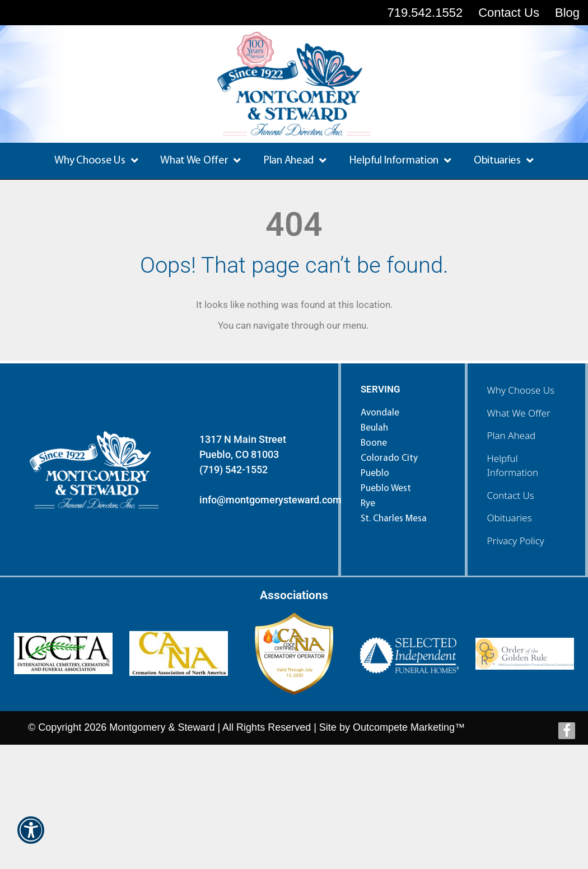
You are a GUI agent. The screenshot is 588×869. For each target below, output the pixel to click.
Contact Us (511, 495)
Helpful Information (400, 161)
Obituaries (504, 161)
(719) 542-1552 (234, 469)
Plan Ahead (295, 161)
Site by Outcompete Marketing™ (392, 727)
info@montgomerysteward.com (270, 500)
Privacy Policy (516, 541)
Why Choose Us (96, 161)
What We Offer (200, 161)
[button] (31, 837)
